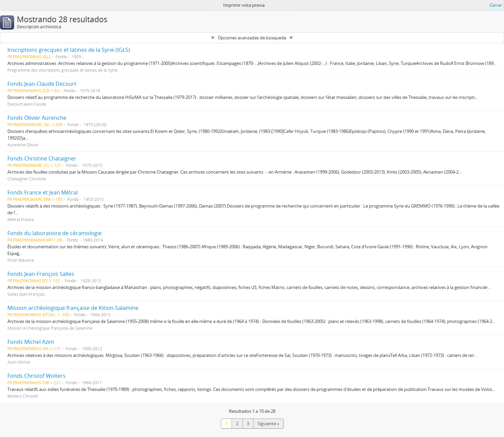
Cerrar (496, 5)
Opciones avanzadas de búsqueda (252, 38)
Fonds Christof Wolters (37, 376)
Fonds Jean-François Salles (41, 274)
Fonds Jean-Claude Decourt (42, 84)
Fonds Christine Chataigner (42, 158)
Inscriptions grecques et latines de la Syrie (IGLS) (69, 50)
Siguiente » (268, 424)
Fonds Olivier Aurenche (37, 118)
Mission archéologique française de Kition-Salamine (73, 308)
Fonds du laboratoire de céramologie (55, 233)
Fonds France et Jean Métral (43, 192)
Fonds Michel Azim (31, 342)
